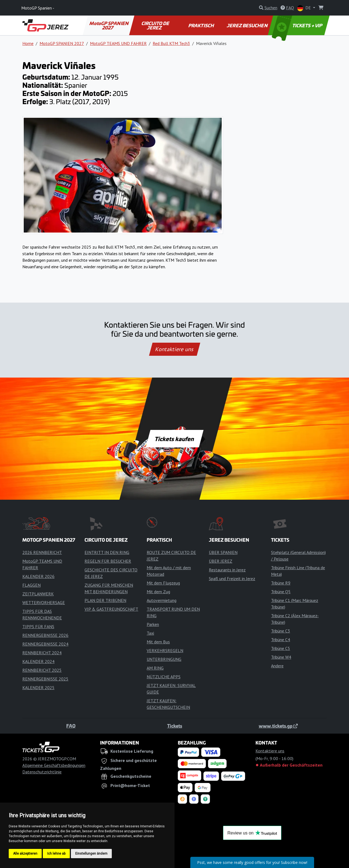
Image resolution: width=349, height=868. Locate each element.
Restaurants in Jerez (227, 570)
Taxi (150, 633)
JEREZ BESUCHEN (248, 25)
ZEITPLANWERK (38, 594)
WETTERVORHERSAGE (44, 602)
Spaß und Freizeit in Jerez (232, 578)
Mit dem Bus (158, 642)
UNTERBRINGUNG (164, 659)
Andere (277, 666)
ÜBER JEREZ (221, 561)
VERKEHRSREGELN (165, 650)
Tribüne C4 (281, 640)
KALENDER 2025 (38, 688)
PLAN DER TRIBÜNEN (105, 600)
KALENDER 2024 (38, 661)
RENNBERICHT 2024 (42, 653)
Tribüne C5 (281, 648)
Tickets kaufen (174, 439)
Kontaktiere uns (174, 349)
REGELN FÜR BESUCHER (108, 561)
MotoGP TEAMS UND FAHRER (118, 43)
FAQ (71, 726)
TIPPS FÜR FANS (38, 626)
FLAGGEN (31, 585)
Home (28, 43)
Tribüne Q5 (281, 592)
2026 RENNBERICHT (42, 552)
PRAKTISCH (201, 25)
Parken (153, 624)
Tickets (175, 726)
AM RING (155, 668)
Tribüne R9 (281, 583)
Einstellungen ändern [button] (91, 854)
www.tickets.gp (278, 726)
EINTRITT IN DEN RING (107, 552)
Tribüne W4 (281, 657)
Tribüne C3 (281, 631)
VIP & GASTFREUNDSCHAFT (111, 609)
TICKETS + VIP (298, 25)
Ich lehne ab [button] (56, 854)
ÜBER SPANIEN (223, 552)
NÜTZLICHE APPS (164, 677)
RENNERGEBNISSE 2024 (45, 644)
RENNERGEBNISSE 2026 (45, 635)
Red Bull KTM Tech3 (171, 43)
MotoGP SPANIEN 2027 (109, 25)
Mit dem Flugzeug (163, 583)
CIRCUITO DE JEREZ (156, 25)
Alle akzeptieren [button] (25, 854)
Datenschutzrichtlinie (42, 772)
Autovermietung (162, 600)
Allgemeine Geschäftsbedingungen (54, 765)
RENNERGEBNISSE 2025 (45, 679)
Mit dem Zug (158, 592)
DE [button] (305, 8)
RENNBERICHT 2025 (42, 670)
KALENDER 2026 (38, 576)
